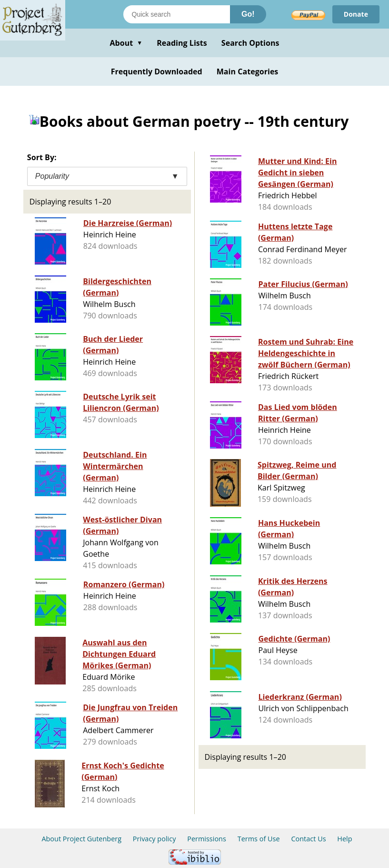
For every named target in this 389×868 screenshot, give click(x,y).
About (126, 43)
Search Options (250, 43)
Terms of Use (259, 839)
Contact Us (308, 839)
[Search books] (177, 14)
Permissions (207, 839)
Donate (356, 14)
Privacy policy (155, 839)
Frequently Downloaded (157, 71)
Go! (248, 14)
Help (344, 839)
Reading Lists (182, 43)
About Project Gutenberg (81, 839)
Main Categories (248, 71)
